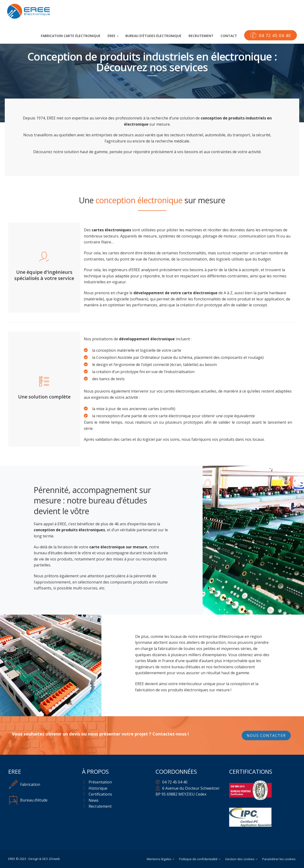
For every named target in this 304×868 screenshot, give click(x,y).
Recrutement (201, 36)
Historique (98, 788)
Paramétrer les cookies (279, 859)
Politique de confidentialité (198, 859)
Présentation (100, 782)
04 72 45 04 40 (175, 782)
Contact (229, 36)
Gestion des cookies (240, 859)
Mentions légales (159, 859)
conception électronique (139, 200)
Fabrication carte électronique (71, 36)
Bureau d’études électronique (153, 36)
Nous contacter (266, 736)
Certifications (100, 794)
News (94, 800)
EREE (112, 36)
